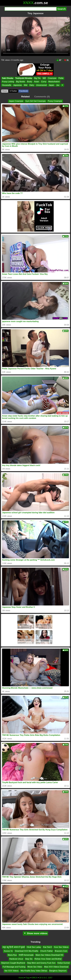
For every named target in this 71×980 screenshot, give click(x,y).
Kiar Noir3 (47, 947)
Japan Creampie (16, 101)
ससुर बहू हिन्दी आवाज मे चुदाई (14, 947)
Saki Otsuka (8, 78)
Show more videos (36, 933)
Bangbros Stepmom (58, 971)
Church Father (47, 951)
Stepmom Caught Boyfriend (13, 963)
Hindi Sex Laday (34, 947)
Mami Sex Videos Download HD (49, 955)
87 (59, 60)
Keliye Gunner (64, 963)
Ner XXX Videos (11, 971)
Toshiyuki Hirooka (24, 78)
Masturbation (54, 82)
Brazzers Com (61, 951)
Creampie (52, 78)
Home (21, 978)
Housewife (7, 85)
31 (66, 60)
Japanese (18, 85)
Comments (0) (42, 97)
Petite (61, 78)
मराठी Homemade (26, 955)
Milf (44, 78)
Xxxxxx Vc (8, 951)
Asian (37, 82)
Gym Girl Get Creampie (35, 101)
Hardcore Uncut (16, 959)
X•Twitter (13, 91)
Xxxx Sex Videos (61, 947)
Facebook (24, 91)
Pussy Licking (8, 82)
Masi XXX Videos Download (56, 967)
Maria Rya (12, 955)
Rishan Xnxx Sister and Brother (48, 959)
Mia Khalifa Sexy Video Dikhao (34, 971)
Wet (26, 85)
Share (5, 91)
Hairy (32, 85)
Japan (51, 85)
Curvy (44, 82)
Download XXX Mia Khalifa (26, 951)
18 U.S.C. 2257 (46, 978)
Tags (28, 978)
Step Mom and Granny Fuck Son (41, 963)
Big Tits (37, 78)
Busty (30, 82)
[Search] (30, 9)
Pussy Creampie (55, 101)
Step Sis (29, 959)
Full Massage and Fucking (14, 967)
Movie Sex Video (35, 967)
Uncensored (41, 85)
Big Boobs (21, 82)
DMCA (35, 978)
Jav (58, 85)
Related (25, 97)
